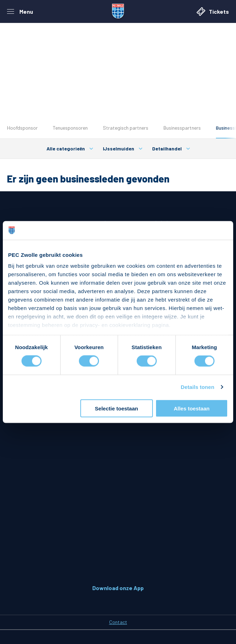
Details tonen (197, 387)
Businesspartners (182, 128)
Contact (118, 622)
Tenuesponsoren (70, 128)
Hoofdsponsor (22, 128)
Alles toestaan (192, 408)
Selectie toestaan (116, 408)
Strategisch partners (126, 128)
